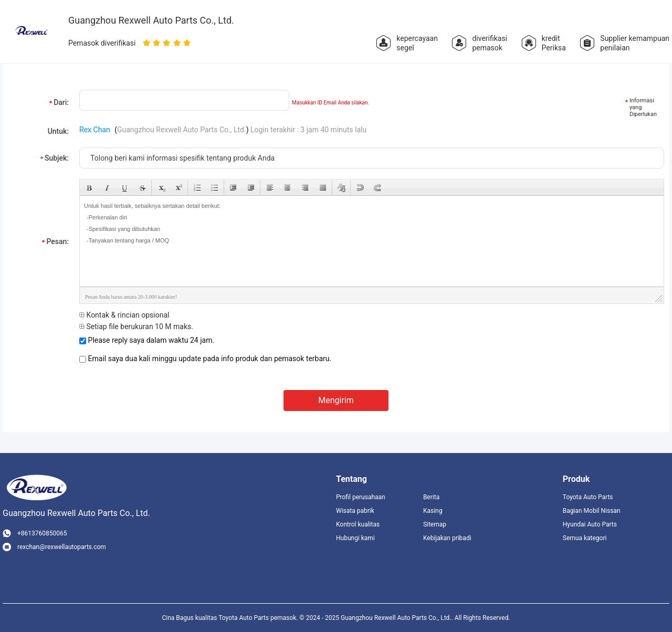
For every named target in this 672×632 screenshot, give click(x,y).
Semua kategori (585, 538)
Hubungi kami (355, 538)
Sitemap (435, 524)
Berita (431, 497)
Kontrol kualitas (358, 524)
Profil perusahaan (361, 497)
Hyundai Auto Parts (590, 524)
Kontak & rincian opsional (124, 315)
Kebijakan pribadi (447, 538)
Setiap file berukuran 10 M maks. (136, 326)
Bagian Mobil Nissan (592, 511)
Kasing (433, 511)
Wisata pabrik (355, 511)
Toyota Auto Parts (588, 497)
